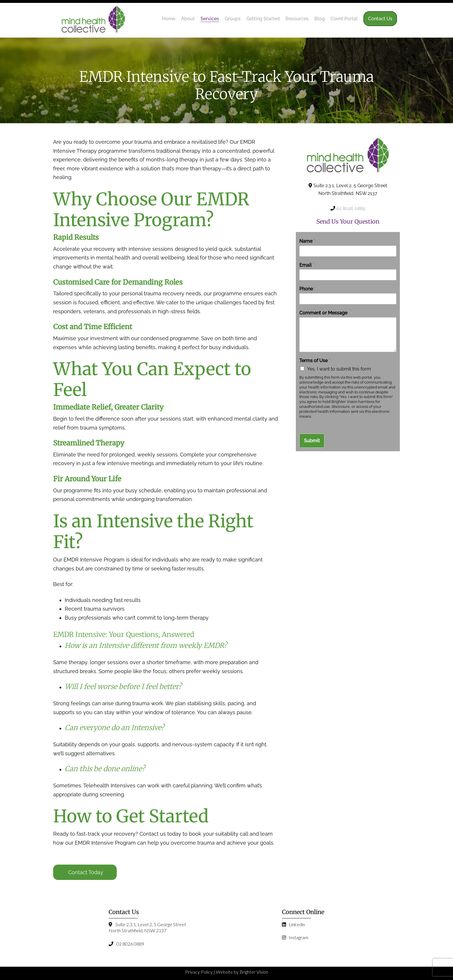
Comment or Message (323, 313)
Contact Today (86, 872)
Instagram (295, 937)
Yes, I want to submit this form (339, 369)
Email (307, 265)
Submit (312, 441)
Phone (307, 289)
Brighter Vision (254, 972)
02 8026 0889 (351, 208)
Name (307, 241)
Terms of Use (315, 361)
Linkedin (294, 924)
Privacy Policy (199, 972)
